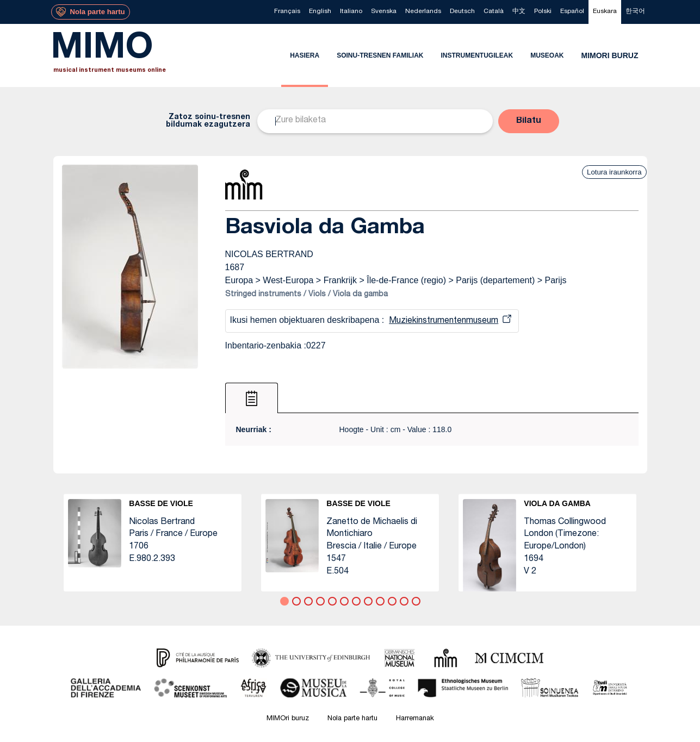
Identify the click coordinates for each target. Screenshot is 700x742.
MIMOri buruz (288, 719)
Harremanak (415, 719)
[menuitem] (287, 12)
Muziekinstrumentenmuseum (444, 321)
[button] (529, 121)
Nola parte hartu (352, 719)
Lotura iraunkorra (614, 172)
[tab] (252, 398)
